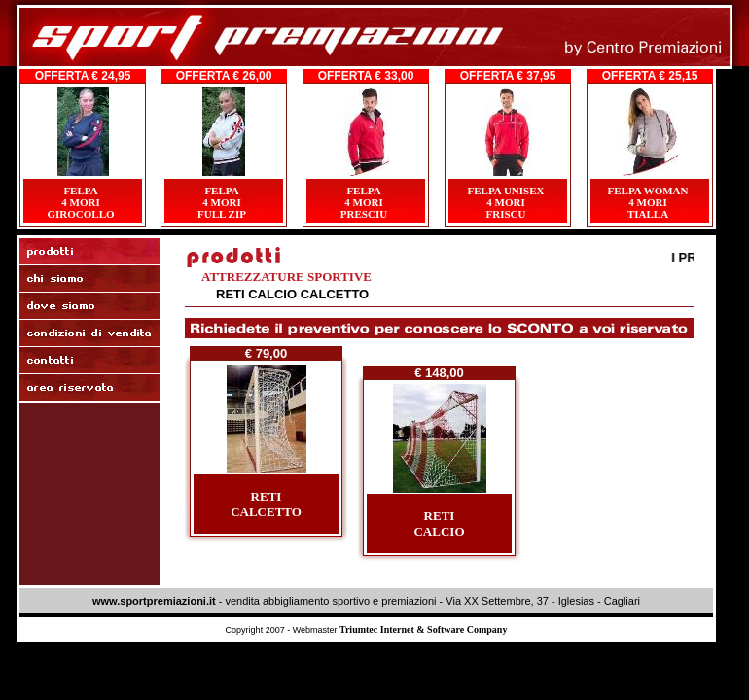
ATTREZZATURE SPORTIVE (286, 277)
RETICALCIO (439, 524)
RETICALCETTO (266, 504)
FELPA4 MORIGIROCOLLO (80, 202)
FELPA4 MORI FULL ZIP (222, 202)
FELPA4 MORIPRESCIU (364, 202)
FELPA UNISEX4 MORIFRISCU (506, 202)
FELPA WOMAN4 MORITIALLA (647, 202)
